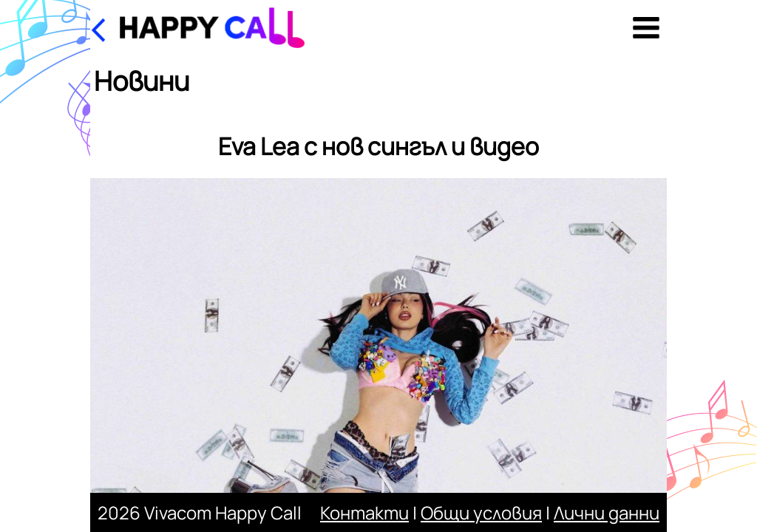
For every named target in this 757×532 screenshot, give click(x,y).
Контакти (364, 512)
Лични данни (607, 512)
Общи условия (481, 512)
